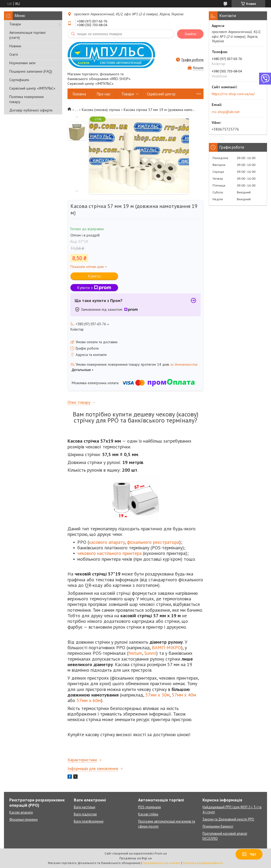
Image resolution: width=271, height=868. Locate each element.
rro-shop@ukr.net (226, 112)
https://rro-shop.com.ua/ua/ (233, 94)
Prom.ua (161, 853)
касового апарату (107, 542)
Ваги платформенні (89, 821)
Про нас (104, 94)
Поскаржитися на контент (161, 863)
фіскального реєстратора (153, 542)
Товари (15, 24)
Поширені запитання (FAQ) (31, 71)
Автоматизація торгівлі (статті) (27, 35)
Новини (15, 46)
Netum (135, 653)
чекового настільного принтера (109, 553)
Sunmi (150, 653)
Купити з (94, 288)
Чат (249, 854)
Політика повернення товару (26, 99)
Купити (94, 276)
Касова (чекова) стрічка (101, 110)
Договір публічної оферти (31, 110)
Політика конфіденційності (203, 863)
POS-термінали (150, 807)
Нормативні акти (22, 63)
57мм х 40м (184, 695)
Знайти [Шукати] (190, 34)
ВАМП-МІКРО (166, 647)
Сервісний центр (161, 94)
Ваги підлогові (85, 814)
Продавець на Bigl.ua (135, 858)
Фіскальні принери (23, 820)
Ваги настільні (85, 807)
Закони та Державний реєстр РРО (228, 819)
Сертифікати (19, 80)
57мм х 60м (89, 700)
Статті (14, 54)
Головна (79, 94)
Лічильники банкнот (218, 826)
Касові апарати (21, 812)
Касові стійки (148, 814)
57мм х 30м (157, 695)
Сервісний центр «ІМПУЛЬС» (32, 88)
